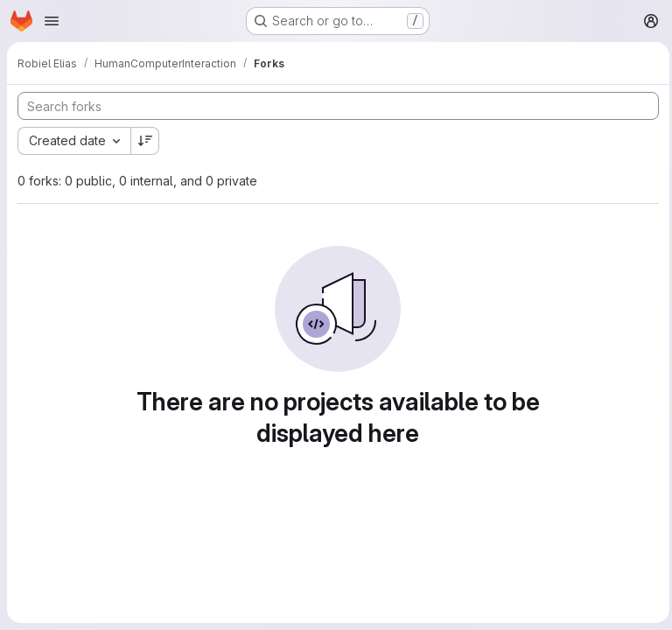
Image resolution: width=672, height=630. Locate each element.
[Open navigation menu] (52, 21)
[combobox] (74, 141)
